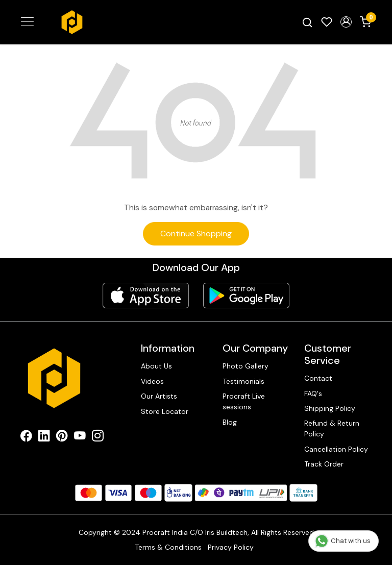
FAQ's (313, 394)
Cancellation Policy (336, 449)
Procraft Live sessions (244, 401)
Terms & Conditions (168, 547)
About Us (156, 366)
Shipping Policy (330, 408)
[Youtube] (80, 437)
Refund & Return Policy (332, 428)
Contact (318, 378)
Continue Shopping (196, 234)
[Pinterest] (62, 437)
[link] (307, 22)
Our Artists (159, 396)
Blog (230, 422)
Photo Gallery (246, 366)
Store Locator (165, 411)
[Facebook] (26, 437)
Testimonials (243, 381)
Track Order (324, 464)
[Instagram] (98, 437)
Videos (152, 381)
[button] (346, 22)
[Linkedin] (44, 437)
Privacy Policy (231, 547)
